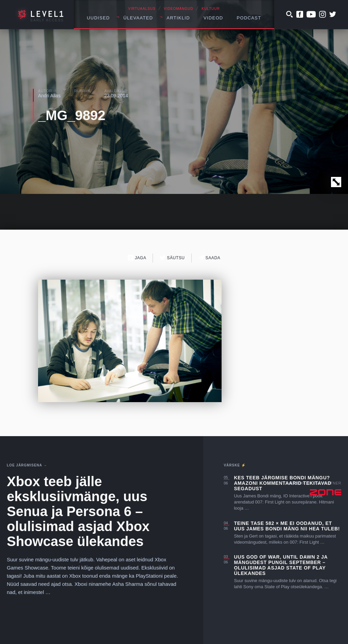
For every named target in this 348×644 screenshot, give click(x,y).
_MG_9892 (72, 115)
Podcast (249, 18)
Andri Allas (49, 96)
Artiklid (178, 18)
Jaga (137, 258)
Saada (210, 258)
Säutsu (172, 258)
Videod (213, 18)
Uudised (99, 18)
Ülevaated (138, 18)
